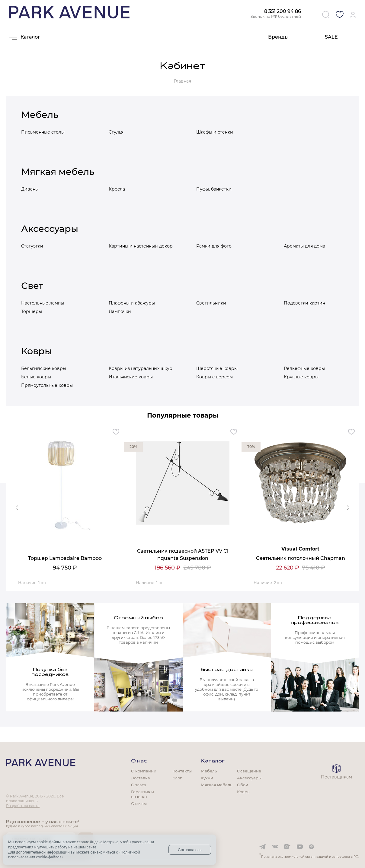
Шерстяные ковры (217, 368)
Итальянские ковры (131, 377)
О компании (144, 771)
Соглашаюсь (190, 850)
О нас (139, 761)
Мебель (40, 115)
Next (348, 508)
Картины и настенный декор (141, 246)
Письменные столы (43, 132)
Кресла (117, 189)
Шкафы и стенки (215, 132)
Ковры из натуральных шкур (141, 368)
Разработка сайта (23, 806)
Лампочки (120, 311)
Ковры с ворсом (215, 377)
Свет (32, 286)
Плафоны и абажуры (132, 303)
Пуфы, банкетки (214, 189)
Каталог (213, 761)
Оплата (139, 785)
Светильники (211, 303)
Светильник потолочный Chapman (301, 558)
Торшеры (32, 311)
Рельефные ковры (304, 368)
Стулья (116, 132)
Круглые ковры (301, 377)
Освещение (249, 771)
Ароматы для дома (304, 246)
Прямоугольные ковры (47, 385)
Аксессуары (50, 229)
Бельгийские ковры (44, 368)
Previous (17, 508)
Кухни (207, 778)
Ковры (37, 351)
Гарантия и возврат (142, 794)
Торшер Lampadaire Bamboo (65, 558)
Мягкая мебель (58, 172)
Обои (243, 785)
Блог (177, 778)
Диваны (30, 189)
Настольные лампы (43, 303)
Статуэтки (32, 246)
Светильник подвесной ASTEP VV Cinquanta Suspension (183, 555)
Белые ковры (36, 377)
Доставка (141, 778)
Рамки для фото (214, 246)
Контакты (182, 771)
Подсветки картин (304, 303)
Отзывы (139, 803)
